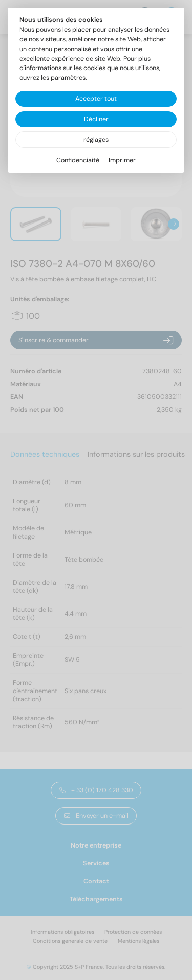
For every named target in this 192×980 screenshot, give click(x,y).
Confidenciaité (78, 160)
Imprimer (122, 160)
